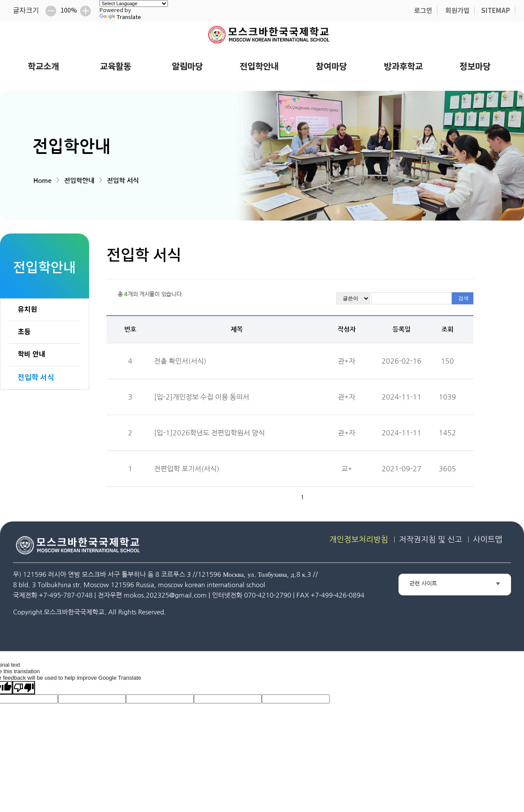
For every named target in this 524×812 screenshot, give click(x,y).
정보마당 (475, 67)
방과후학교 (403, 67)
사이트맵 (488, 540)
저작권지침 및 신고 (431, 540)
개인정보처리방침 (359, 540)
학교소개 (43, 67)
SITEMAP (496, 11)
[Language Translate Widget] (134, 3)
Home (42, 181)
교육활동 (116, 67)
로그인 (423, 11)
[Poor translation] (24, 688)
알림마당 (187, 67)
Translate (120, 18)
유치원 (27, 310)
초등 (24, 332)
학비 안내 (32, 355)
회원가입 (457, 11)
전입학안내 (259, 67)
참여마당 (331, 67)
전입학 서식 (123, 181)
